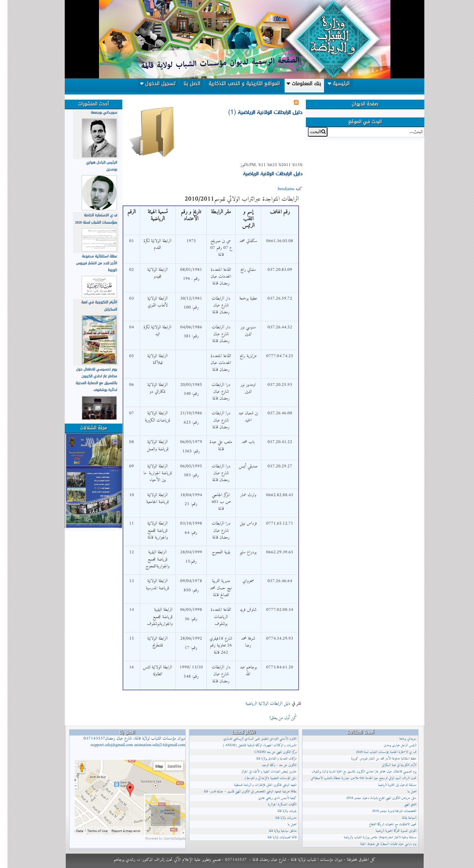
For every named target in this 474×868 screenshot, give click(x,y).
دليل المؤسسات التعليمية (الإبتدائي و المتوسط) (263, 778)
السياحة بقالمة (402, 818)
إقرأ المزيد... (249, 717)
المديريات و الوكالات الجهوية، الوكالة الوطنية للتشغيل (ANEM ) (252, 745)
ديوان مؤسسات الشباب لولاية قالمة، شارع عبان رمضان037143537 (127, 742)
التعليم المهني (403, 804)
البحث (417, 127)
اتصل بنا (285, 824)
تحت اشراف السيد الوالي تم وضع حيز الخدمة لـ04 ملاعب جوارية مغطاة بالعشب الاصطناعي (356, 778)
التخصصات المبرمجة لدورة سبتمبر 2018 (387, 811)
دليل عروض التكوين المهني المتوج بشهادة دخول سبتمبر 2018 (374, 798)
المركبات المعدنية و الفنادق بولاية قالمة (269, 759)
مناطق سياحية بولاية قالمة (275, 831)
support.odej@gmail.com (104, 745)
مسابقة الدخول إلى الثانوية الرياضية (390, 785)
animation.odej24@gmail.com (152, 745)
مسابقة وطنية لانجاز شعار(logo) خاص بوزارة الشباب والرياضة (373, 837)
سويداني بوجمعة (96, 112)
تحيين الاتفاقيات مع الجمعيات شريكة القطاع (385, 824)
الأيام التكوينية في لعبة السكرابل (391, 765)
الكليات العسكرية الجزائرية (275, 804)
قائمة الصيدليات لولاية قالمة (275, 837)
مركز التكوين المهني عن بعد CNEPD (268, 752)
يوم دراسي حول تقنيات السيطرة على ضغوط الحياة (381, 844)
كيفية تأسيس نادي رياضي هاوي (270, 798)
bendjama (278, 189)
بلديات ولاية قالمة (279, 811)
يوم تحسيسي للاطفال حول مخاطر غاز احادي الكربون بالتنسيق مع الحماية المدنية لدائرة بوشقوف (89, 380)
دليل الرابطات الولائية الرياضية (265, 173)
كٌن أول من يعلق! (275, 718)
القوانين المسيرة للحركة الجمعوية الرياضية (389, 831)
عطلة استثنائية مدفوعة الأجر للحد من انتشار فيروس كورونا (89, 263)
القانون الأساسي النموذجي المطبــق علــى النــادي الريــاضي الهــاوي (252, 739)
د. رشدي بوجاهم (119, 860)
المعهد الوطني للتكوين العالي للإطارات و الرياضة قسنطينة (258, 785)
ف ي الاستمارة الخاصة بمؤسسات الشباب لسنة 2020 (89, 219)
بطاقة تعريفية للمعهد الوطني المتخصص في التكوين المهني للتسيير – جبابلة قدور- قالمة (243, 791)
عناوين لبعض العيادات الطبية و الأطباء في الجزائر (261, 772)
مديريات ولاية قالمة (278, 818)
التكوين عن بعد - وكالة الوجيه (272, 765)
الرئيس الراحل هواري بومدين (392, 745)
